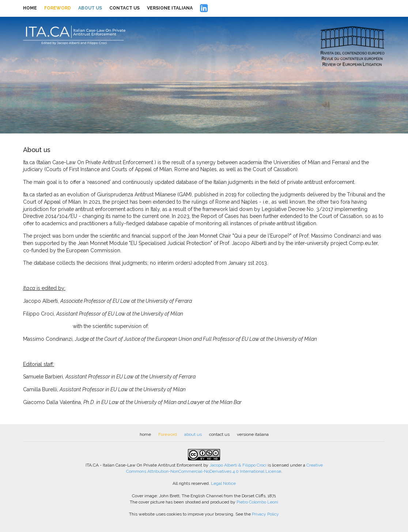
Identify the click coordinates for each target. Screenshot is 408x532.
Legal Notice (223, 483)
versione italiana (170, 8)
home (30, 8)
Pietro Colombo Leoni (257, 502)
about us (90, 8)
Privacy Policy (265, 514)
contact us (124, 8)
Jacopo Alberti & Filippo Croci (238, 465)
